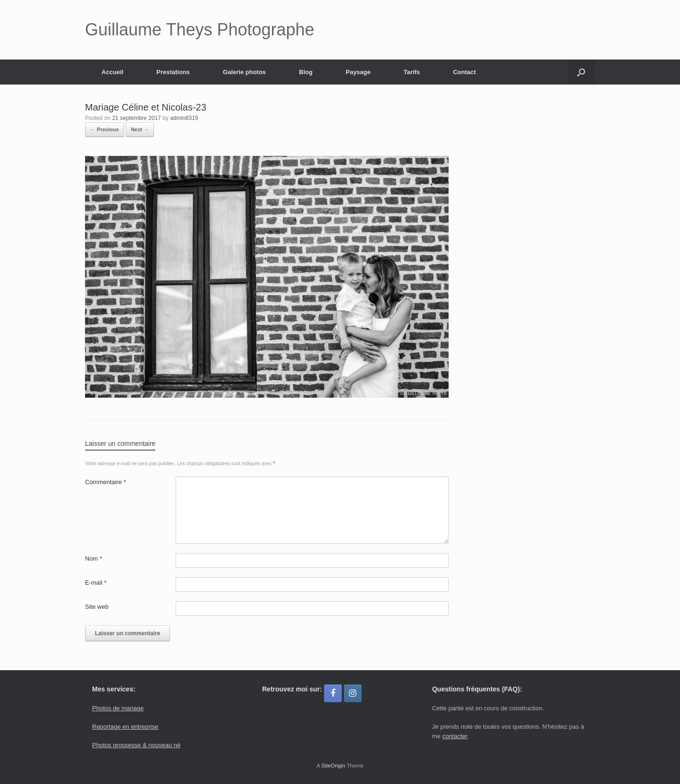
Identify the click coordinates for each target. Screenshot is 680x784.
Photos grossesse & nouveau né (136, 745)
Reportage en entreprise (125, 727)
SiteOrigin (333, 766)
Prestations (173, 72)
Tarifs (412, 72)
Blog (306, 72)
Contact (464, 72)
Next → (140, 129)
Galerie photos (244, 72)
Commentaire (106, 482)
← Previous (105, 129)
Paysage (358, 72)
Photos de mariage (118, 708)
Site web (97, 607)
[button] (581, 72)
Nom (93, 558)
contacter (455, 736)
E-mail (96, 583)
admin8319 (184, 118)
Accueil (112, 72)
